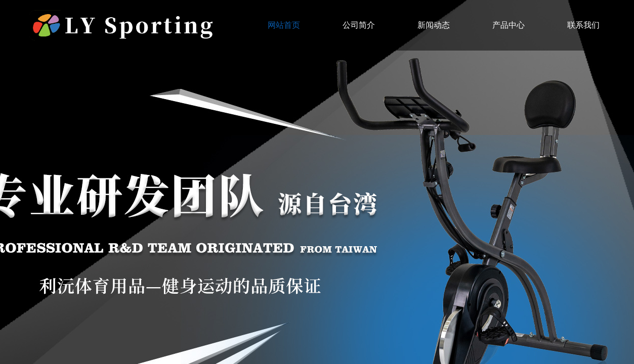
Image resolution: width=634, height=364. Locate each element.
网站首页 (284, 25)
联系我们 (583, 25)
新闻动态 (434, 25)
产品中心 (509, 25)
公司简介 (359, 25)
